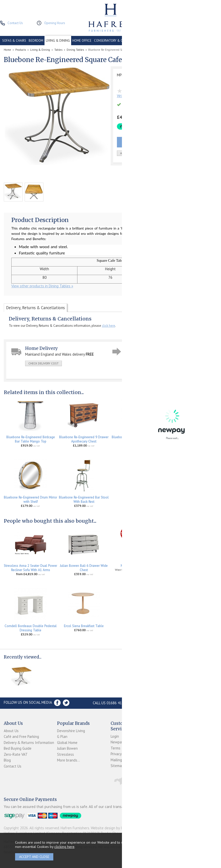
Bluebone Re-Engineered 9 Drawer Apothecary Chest (84, 439)
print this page (140, 370)
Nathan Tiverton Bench (137, 566)
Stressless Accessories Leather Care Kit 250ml (191, 568)
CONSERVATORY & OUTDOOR (115, 41)
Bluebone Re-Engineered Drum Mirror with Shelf (30, 500)
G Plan (62, 737)
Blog (7, 760)
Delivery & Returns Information (29, 743)
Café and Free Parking (21, 737)
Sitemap (117, 766)
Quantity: (176, 153)
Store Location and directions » (176, 703)
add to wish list (132, 153)
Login (115, 736)
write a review (170, 363)
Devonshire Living (71, 731)
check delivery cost (43, 363)
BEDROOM (36, 41)
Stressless (65, 754)
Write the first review (134, 96)
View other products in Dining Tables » (42, 286)
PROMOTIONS (187, 41)
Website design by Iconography (116, 828)
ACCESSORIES (209, 41)
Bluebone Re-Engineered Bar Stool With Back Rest (84, 500)
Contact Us (13, 766)
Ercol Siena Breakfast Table (84, 626)
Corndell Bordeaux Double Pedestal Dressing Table (31, 628)
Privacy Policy (121, 754)
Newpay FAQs (122, 742)
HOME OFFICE (82, 41)
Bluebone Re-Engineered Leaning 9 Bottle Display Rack (190, 439)
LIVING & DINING (58, 41)
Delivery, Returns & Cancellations (35, 308)
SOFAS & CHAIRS (14, 41)
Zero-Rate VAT (16, 754)
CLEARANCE (166, 41)
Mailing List (120, 760)
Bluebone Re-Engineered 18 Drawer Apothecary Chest (137, 439)
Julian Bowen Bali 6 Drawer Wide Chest (84, 568)
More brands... (69, 760)
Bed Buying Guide (18, 748)
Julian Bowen (67, 748)
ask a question (140, 363)
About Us (11, 731)
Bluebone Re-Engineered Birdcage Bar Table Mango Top (31, 439)
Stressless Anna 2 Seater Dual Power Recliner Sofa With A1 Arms (30, 568)
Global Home (67, 743)
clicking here (64, 847)
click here (108, 326)
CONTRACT (147, 41)
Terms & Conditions (126, 748)
